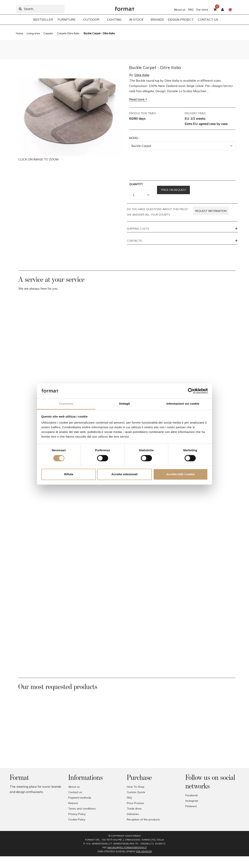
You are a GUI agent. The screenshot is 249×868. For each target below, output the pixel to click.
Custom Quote (136, 792)
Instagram (192, 801)
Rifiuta (69, 474)
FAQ (191, 10)
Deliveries (133, 814)
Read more (137, 99)
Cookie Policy (77, 819)
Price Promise (135, 803)
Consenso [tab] (66, 404)
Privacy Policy (77, 814)
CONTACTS (134, 241)
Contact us (75, 792)
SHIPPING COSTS (138, 229)
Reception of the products (143, 819)
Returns (73, 803)
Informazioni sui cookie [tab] (183, 404)
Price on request (173, 190)
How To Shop (136, 787)
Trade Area (134, 809)
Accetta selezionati (124, 474)
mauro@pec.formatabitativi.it (127, 847)
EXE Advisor (144, 851)
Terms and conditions (82, 809)
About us (180, 10)
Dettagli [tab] (124, 404)
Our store (202, 10)
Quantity (136, 184)
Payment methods (80, 798)
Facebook (192, 795)
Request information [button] (211, 211)
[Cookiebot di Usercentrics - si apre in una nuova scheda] (191, 391)
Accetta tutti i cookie (180, 474)
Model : (134, 138)
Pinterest (191, 806)
